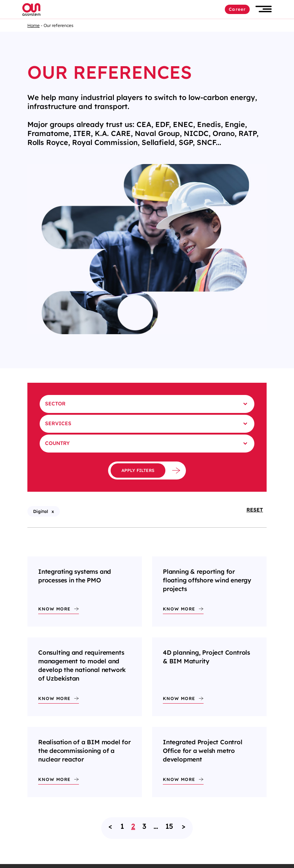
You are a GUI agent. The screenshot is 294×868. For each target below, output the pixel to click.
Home (34, 25)
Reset (255, 510)
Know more (54, 609)
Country (57, 443)
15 (169, 826)
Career (237, 9)
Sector (55, 404)
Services (58, 423)
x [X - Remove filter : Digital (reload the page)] (53, 511)
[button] (264, 9)
